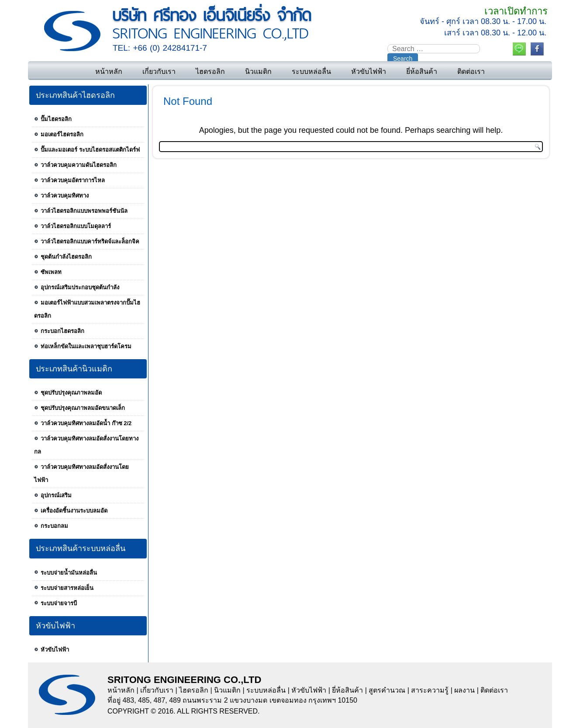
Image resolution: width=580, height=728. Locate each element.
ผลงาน (464, 690)
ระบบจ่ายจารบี (59, 603)
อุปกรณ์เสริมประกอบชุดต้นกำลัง (80, 287)
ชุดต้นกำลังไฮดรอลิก (66, 257)
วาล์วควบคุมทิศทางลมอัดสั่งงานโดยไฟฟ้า (81, 473)
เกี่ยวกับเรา (159, 71)
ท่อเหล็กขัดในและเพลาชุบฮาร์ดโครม (86, 346)
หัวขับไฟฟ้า (369, 71)
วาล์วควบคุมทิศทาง (65, 196)
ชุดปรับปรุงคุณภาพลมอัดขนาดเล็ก (83, 408)
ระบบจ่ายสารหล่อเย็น (67, 588)
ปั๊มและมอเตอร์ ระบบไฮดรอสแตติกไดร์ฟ (90, 150)
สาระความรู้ (430, 690)
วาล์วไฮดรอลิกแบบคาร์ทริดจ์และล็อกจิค (90, 241)
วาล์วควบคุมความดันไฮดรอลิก (79, 165)
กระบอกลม (54, 526)
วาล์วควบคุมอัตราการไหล (73, 180)
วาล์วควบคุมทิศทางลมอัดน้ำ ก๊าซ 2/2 (86, 423)
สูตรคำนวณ (387, 690)
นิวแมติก (258, 71)
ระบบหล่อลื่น (311, 71)
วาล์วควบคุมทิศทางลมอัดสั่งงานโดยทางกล (86, 445)
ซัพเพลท (51, 272)
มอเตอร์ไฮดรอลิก (62, 134)
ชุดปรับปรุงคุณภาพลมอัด (71, 393)
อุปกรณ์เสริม (56, 495)
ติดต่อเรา (471, 71)
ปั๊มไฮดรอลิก (56, 119)
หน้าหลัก (109, 71)
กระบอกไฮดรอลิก (62, 331)
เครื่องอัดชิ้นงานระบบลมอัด (74, 511)
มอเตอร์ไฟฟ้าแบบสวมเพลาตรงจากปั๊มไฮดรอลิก (87, 309)
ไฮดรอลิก (210, 71)
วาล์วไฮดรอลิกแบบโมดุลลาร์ (76, 226)
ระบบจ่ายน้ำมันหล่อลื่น (69, 573)
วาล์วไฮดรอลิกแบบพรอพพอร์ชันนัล (84, 211)
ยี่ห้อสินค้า (422, 71)
